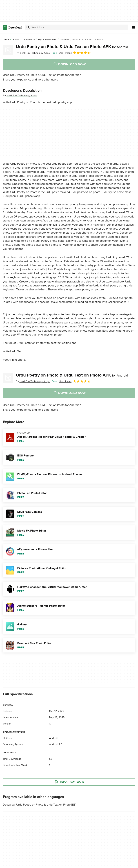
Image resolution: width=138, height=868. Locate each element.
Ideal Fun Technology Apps (22, 96)
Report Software (69, 782)
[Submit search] (28, 27)
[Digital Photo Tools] (47, 40)
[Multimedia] (29, 40)
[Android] (16, 40)
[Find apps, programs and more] (77, 27)
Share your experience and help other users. (31, 80)
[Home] (6, 40)
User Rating (75, 53)
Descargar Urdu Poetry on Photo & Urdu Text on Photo (37, 805)
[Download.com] (13, 27)
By (33, 53)
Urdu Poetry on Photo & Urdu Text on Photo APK (72, 47)
